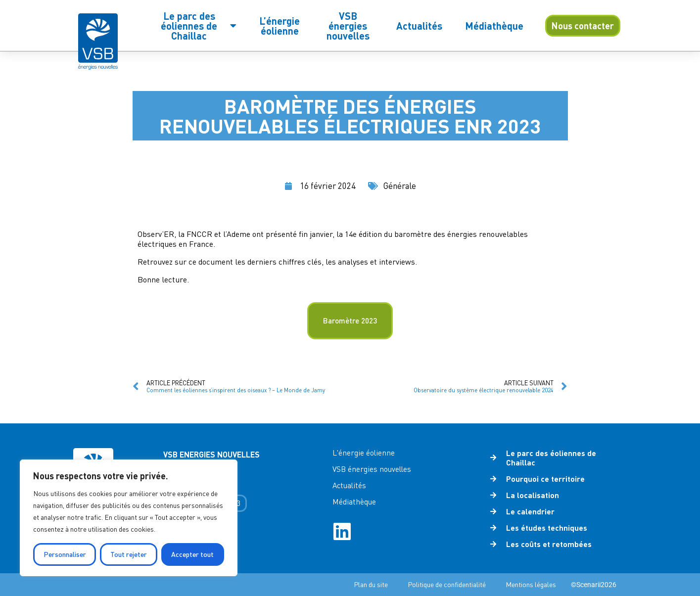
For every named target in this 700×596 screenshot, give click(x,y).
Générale (400, 185)
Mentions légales (531, 584)
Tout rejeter (129, 554)
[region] (129, 518)
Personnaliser (65, 554)
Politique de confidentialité (447, 584)
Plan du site (371, 584)
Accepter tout (192, 554)
